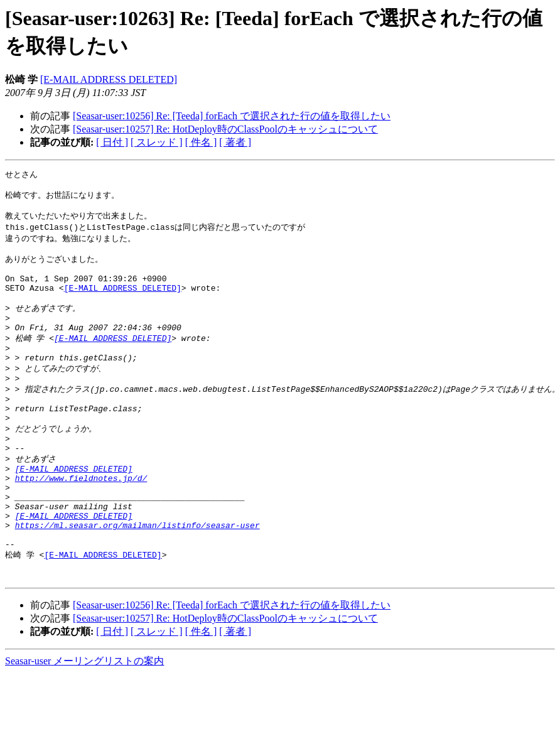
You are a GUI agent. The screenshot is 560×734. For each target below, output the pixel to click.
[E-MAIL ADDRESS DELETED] (109, 79)
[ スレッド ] (157, 142)
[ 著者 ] (235, 142)
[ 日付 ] (112, 142)
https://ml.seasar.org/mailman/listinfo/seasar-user (137, 578)
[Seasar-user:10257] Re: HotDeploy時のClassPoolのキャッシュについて (225, 129)
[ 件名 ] (201, 142)
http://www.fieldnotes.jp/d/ (81, 521)
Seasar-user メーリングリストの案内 (84, 722)
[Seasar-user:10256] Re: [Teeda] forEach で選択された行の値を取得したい (232, 116)
